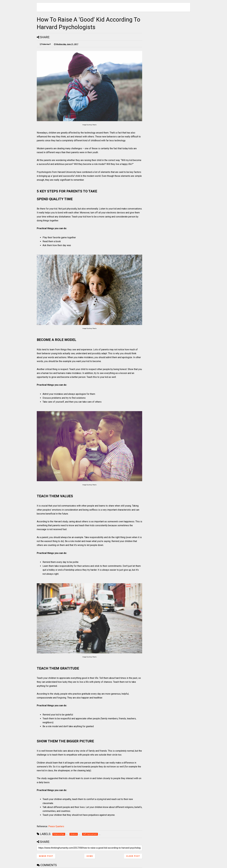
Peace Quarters (56, 826)
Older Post (133, 856)
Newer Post (46, 856)
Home (90, 856)
